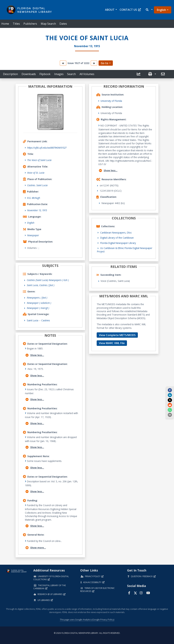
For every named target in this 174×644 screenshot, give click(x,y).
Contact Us (130, 10)
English (161, 10)
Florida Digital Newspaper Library (118, 243)
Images (59, 74)
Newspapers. (37, 298)
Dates (63, 24)
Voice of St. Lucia (36, 173)
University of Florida (111, 101)
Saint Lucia (33, 320)
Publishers (30, 24)
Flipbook (45, 74)
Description (10, 74)
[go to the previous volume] (63, 63)
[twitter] (170, 400)
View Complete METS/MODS (117, 335)
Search (71, 74)
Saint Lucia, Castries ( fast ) (41, 285)
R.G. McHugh (34, 198)
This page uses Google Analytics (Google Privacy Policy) (87, 619)
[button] (149, 10)
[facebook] (170, 390)
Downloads (29, 74)
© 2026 (87, 633)
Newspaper (33, 235)
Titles (16, 24)
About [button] (110, 10)
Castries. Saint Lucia (37, 185)
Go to (105, 63)
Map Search (48, 24)
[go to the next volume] (94, 63)
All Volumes (87, 74)
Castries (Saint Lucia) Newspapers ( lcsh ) (48, 280)
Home (5, 24)
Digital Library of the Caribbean (117, 238)
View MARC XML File (112, 343)
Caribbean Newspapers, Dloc (116, 233)
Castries (46, 320)
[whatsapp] (170, 410)
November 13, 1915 (37, 210)
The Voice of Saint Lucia (39, 160)
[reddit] (170, 405)
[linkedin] (170, 395)
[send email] (170, 415)
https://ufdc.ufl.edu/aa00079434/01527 (47, 148)
